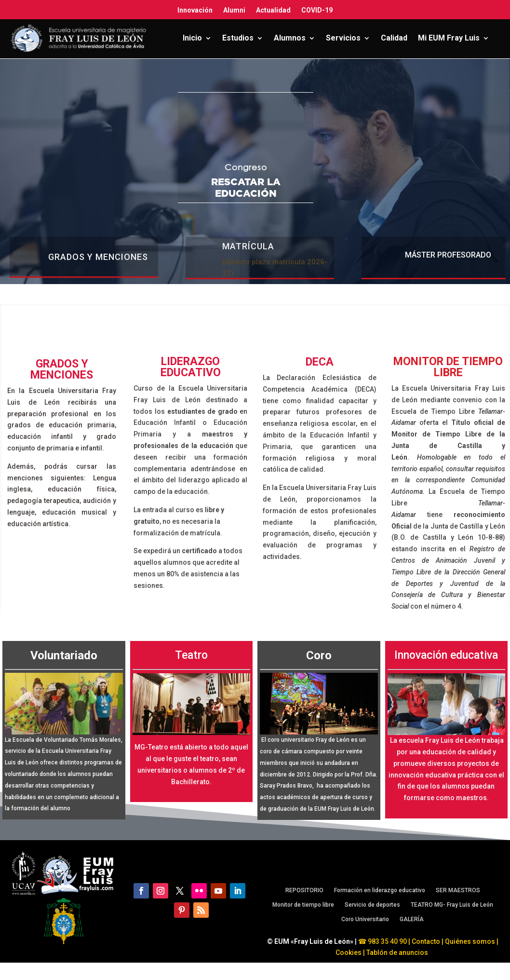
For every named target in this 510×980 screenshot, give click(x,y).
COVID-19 (317, 10)
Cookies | (350, 953)
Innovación (195, 10)
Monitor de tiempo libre (303, 905)
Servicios (343, 38)
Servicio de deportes (372, 905)
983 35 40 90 (387, 941)
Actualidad (273, 10)
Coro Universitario (365, 919)
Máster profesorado (448, 255)
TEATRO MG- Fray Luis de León (452, 905)
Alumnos (290, 38)
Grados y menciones (98, 257)
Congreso (246, 167)
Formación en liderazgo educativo (380, 890)
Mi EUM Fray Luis (449, 38)
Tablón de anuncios (398, 953)
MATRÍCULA (248, 246)
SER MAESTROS (458, 890)
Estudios (238, 38)
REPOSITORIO (304, 890)
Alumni (234, 10)
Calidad (394, 38)
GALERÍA (412, 919)
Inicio (192, 38)
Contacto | (428, 941)
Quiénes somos (471, 941)
